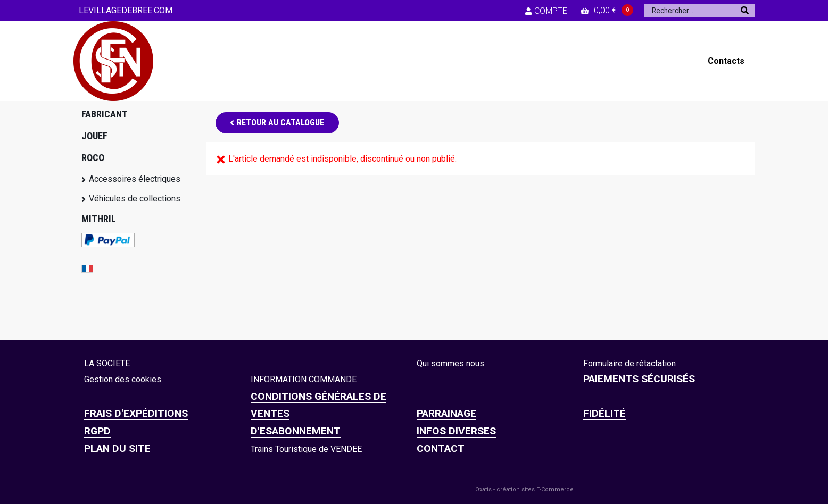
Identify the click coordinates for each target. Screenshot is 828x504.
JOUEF (94, 136)
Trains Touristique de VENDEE (306, 449)
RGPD (97, 431)
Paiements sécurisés (639, 379)
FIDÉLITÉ (605, 413)
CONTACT (441, 448)
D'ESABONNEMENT (296, 431)
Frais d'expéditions (136, 413)
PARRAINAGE (446, 413)
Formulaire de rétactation (630, 363)
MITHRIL (99, 219)
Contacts (726, 61)
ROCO (93, 158)
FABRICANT (105, 114)
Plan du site (117, 448)
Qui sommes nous (450, 363)
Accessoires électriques (135, 179)
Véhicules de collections (135, 199)
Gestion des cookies (123, 379)
